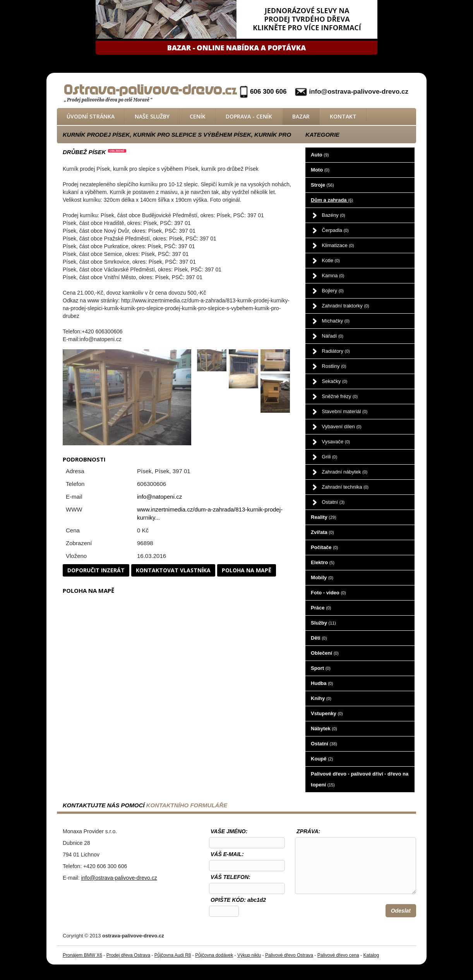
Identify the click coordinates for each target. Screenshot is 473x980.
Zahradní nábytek (344, 472)
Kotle (331, 260)
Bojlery (333, 291)
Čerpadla (335, 230)
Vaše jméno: (229, 831)
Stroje (322, 185)
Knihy (321, 698)
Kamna (333, 275)
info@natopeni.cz (159, 497)
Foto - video (328, 593)
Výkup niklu (249, 955)
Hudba (322, 683)
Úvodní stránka (91, 116)
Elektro (323, 562)
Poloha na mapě (247, 570)
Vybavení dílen (341, 426)
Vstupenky (327, 713)
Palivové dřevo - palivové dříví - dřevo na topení (360, 779)
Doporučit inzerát (96, 570)
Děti (319, 638)
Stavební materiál (344, 411)
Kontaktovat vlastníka (173, 570)
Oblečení (325, 653)
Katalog (371, 955)
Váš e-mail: (227, 854)
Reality (324, 517)
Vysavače (336, 442)
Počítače (324, 547)
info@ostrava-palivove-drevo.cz (359, 92)
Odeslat (401, 911)
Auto (320, 155)
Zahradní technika (345, 487)
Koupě (322, 759)
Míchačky (336, 321)
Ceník (198, 116)
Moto (320, 170)
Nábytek (324, 729)
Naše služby (152, 116)
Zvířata (322, 532)
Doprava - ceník (249, 116)
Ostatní (333, 502)
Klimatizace (338, 245)
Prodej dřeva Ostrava (128, 955)
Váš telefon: (231, 877)
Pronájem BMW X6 (82, 955)
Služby (323, 623)
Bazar (301, 116)
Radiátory (336, 351)
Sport (321, 668)
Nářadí (332, 336)
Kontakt (343, 116)
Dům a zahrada (332, 200)
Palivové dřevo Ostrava (289, 955)
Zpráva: (308, 831)
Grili (329, 457)
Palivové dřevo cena (338, 955)
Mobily (322, 578)
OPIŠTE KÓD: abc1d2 (238, 900)
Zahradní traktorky (345, 306)
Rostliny (334, 366)
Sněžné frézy (340, 396)
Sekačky (334, 381)
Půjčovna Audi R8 (173, 955)
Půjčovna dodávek (214, 955)
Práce (321, 608)
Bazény (333, 215)
